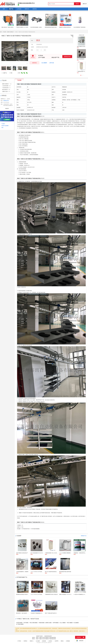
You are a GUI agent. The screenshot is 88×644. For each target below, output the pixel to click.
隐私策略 (44, 641)
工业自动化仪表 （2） (7, 88)
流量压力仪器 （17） (6, 92)
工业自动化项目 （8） (7, 86)
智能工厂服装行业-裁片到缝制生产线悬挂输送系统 (46, 637)
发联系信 (34, 63)
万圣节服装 (26, 623)
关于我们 (19, 641)
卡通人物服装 (70, 623)
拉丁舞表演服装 (20, 624)
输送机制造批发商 (48, 636)
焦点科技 (46, 643)
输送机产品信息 (39, 636)
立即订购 (52, 63)
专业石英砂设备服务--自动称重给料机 (38, 27)
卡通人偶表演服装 (33, 623)
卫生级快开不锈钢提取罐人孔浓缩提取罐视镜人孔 (40, 613)
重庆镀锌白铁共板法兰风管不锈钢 (23, 594)
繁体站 (62, 641)
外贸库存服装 (19, 623)
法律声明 (56, 641)
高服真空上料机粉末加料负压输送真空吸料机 (68, 27)
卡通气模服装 (56, 623)
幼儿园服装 (76, 623)
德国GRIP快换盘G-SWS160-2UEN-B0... (67, 594)
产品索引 (3, 124)
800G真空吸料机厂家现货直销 (79, 27)
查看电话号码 (67, 57)
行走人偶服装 (63, 623)
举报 (11, 73)
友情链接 (68, 641)
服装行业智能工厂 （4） (7, 84)
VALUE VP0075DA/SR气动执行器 (37, 594)
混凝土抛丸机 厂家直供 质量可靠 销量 (9, 27)
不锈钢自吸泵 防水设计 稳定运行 (51, 594)
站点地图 (38, 641)
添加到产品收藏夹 (5, 126)
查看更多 (7, 109)
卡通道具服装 (41, 623)
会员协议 (50, 641)
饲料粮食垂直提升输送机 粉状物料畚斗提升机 (54, 27)
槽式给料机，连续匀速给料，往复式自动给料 (25, 613)
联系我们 (26, 641)
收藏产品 (4, 73)
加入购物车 (44, 63)
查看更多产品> (84, 536)
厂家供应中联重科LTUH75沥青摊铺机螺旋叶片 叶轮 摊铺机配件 (28, 27)
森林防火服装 (49, 623)
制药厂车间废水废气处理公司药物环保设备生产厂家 (55, 613)
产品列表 (5, 32)
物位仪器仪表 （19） (6, 90)
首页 (1, 32)
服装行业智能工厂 (11, 32)
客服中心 (32, 641)
